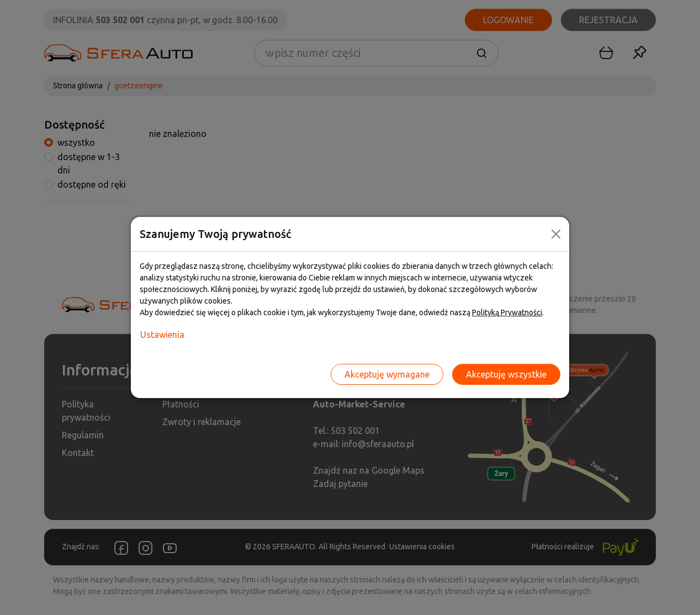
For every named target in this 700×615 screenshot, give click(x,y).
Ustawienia (162, 335)
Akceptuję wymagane (387, 374)
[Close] (556, 234)
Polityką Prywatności (507, 312)
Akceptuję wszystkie (506, 374)
